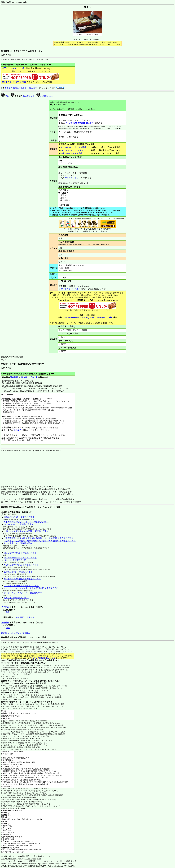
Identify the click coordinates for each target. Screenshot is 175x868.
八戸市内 (5, 607)
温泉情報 (14, 377)
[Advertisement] (16, 467)
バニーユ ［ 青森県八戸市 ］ (16, 560)
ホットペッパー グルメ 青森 (14, 82)
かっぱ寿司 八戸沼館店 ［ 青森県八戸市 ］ (22, 579)
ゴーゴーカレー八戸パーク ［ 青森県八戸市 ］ (24, 593)
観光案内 (18, 430)
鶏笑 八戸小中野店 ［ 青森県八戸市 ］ (20, 553)
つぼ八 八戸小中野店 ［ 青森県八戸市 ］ (21, 565)
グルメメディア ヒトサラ (72, 150)
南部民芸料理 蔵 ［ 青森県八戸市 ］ (19, 517)
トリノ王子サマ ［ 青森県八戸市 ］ (19, 543)
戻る (5, 96)
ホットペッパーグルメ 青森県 (14, 663)
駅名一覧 (31, 617)
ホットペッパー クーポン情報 (73, 147)
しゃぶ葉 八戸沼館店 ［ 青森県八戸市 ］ (21, 586)
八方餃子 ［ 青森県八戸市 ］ (16, 598)
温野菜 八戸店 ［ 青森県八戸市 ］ (18, 572)
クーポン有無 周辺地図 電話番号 (79, 123)
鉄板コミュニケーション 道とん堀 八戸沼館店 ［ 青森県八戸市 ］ (32, 588)
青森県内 (5, 623)
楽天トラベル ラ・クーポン (14, 68)
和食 (8, 612)
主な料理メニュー (73, 178)
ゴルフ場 (34, 377)
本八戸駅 (20, 617)
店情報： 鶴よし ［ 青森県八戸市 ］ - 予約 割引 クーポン (26, 856)
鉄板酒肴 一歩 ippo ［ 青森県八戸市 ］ (20, 558)
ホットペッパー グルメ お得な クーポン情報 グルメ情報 (87, 318)
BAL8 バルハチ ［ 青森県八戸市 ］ (19, 524)
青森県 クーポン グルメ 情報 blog (15, 633)
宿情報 (24, 377)
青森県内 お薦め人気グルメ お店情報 (21, 88)
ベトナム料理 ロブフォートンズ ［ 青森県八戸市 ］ (26, 522)
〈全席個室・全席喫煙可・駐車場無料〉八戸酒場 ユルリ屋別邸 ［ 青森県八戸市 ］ (40, 541)
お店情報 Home (45, 96)
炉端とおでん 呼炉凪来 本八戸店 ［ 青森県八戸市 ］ (26, 531)
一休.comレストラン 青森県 (13, 693)
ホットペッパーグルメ (71, 289)
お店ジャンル (29, 96)
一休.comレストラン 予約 (71, 153)
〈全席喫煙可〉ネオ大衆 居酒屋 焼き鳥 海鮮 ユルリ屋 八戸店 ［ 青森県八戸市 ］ (39, 538)
